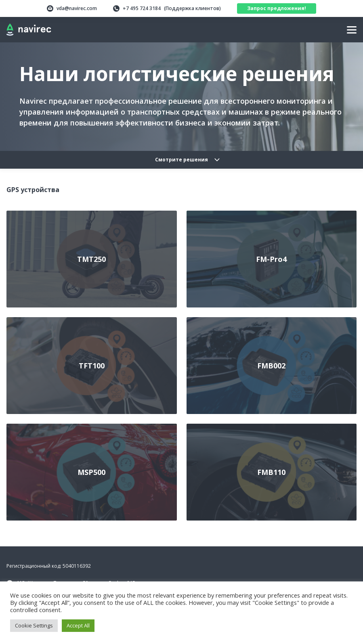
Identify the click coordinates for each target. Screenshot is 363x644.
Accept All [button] (78, 625)
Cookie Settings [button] (34, 625)
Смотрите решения (181, 160)
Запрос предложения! (277, 8)
